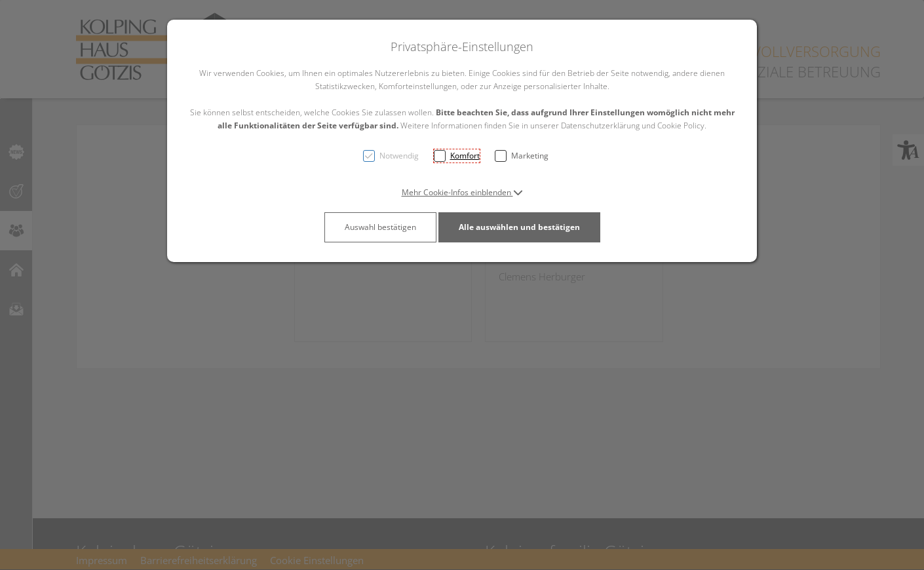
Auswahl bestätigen (380, 227)
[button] (462, 192)
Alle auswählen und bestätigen (519, 227)
